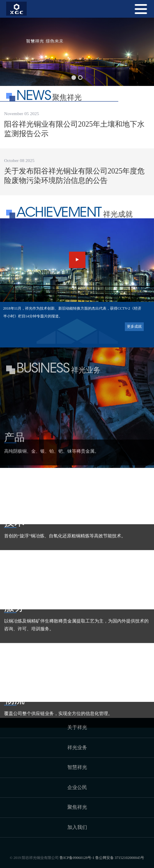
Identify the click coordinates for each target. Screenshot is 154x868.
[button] (74, 78)
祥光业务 (77, 748)
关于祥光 (77, 727)
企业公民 (77, 787)
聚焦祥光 (77, 807)
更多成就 (134, 326)
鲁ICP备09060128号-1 (77, 858)
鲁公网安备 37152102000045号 (120, 858)
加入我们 (77, 827)
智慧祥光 (77, 767)
